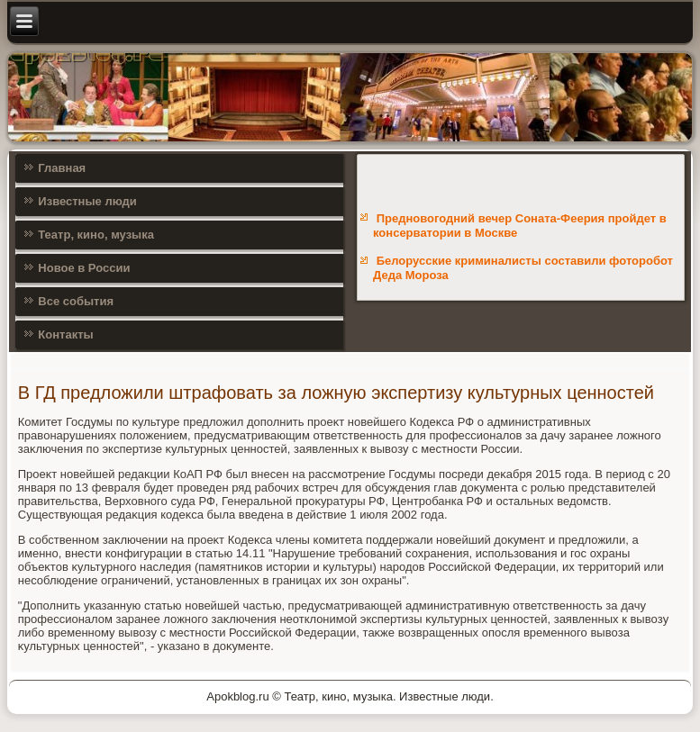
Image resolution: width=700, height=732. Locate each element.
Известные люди (87, 201)
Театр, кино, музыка (96, 235)
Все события (76, 301)
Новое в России (84, 268)
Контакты (65, 334)
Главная (62, 168)
